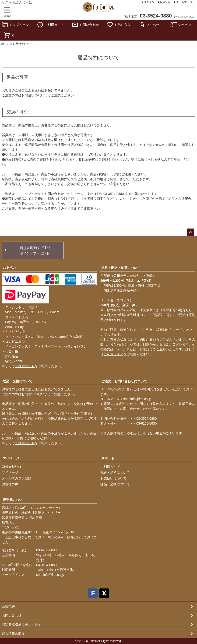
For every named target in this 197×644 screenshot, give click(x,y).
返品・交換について (18, 381)
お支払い (9, 268)
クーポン (181, 25)
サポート (108, 458)
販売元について (14, 500)
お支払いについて (113, 478)
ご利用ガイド (50, 25)
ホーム (5, 44)
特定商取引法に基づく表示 (21, 624)
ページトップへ (190, 232)
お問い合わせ (85, 25)
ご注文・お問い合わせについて (124, 381)
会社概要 (8, 606)
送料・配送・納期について (121, 268)
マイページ (151, 25)
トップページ (15, 25)
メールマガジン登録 (17, 478)
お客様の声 (10, 484)
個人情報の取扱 (13, 633)
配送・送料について (115, 472)
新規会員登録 (12, 467)
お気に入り (119, 25)
